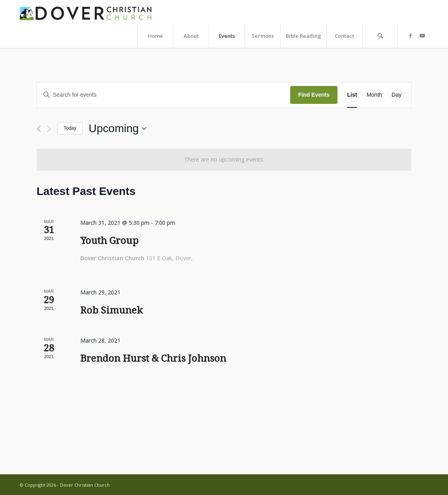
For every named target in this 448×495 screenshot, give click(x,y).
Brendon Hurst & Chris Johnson (153, 359)
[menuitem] (155, 36)
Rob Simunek (112, 310)
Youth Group (109, 241)
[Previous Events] (39, 129)
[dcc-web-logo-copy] (86, 12)
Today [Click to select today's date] (70, 128)
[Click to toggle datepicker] (117, 129)
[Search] (380, 36)
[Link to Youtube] (422, 35)
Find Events (314, 95)
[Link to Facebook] (410, 35)
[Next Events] (49, 129)
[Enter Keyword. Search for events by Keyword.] (164, 95)
